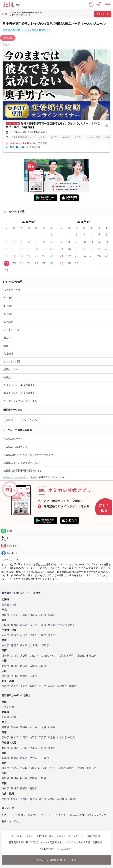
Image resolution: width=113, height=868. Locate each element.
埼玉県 (33, 625)
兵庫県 (62, 656)
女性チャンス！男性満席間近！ (20, 385)
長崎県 (24, 686)
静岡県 (15, 645)
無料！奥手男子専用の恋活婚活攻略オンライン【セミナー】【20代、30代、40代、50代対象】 (54, 126)
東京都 (52, 625)
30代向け (55, 137)
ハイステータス (12, 290)
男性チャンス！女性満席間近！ (20, 393)
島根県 (15, 666)
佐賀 (18, 5)
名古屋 (34, 645)
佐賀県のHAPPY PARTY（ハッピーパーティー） (29, 455)
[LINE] (56, 531)
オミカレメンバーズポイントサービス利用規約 (74, 836)
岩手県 (15, 615)
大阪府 (24, 656)
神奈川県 (62, 625)
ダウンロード (103, 14)
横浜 (72, 625)
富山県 (15, 635)
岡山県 (24, 666)
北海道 (5, 605)
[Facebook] (56, 553)
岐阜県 (5, 645)
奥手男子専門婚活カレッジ (23, 137)
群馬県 (24, 625)
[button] (91, 5)
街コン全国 (8, 707)
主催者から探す (76, 815)
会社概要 (97, 842)
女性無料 (8, 354)
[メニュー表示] (108, 5)
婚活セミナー (11, 369)
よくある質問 (64, 849)
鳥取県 (5, 666)
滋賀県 (5, 656)
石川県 (24, 635)
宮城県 (24, 615)
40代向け (67, 137)
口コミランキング (96, 815)
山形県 (42, 615)
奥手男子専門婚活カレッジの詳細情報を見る (27, 30)
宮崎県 (52, 686)
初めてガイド (9, 815)
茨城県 (5, 625)
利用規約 (42, 836)
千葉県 (42, 625)
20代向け (43, 137)
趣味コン (32, 815)
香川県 (15, 676)
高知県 (33, 676)
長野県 (52, 635)
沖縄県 (73, 686)
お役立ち (7, 821)
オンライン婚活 (12, 361)
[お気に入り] (107, 125)
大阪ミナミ (48, 656)
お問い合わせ (47, 849)
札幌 (14, 605)
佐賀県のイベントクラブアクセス (22, 463)
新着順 (7, 45)
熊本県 (33, 686)
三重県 (45, 645)
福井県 (33, 635)
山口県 (42, 666)
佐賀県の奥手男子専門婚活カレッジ (23, 471)
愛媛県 (24, 676)
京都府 (15, 656)
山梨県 (42, 635)
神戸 (71, 656)
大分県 (42, 686)
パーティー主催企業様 (78, 842)
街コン (7, 338)
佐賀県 (15, 686)
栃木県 (15, 625)
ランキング (60, 815)
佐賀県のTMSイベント (16, 447)
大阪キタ (35, 656)
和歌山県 (92, 656)
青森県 (5, 615)
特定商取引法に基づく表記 (23, 842)
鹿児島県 (62, 686)
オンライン (45, 815)
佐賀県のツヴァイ (13, 439)
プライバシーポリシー (23, 836)
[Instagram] (56, 546)
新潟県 (5, 635)
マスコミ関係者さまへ (52, 842)
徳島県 (5, 676)
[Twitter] (56, 538)
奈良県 (81, 656)
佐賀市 (9, 420)
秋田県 (33, 615)
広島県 (33, 666)
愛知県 (24, 645)
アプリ (17, 821)
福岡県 (5, 686)
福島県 (52, 615)
